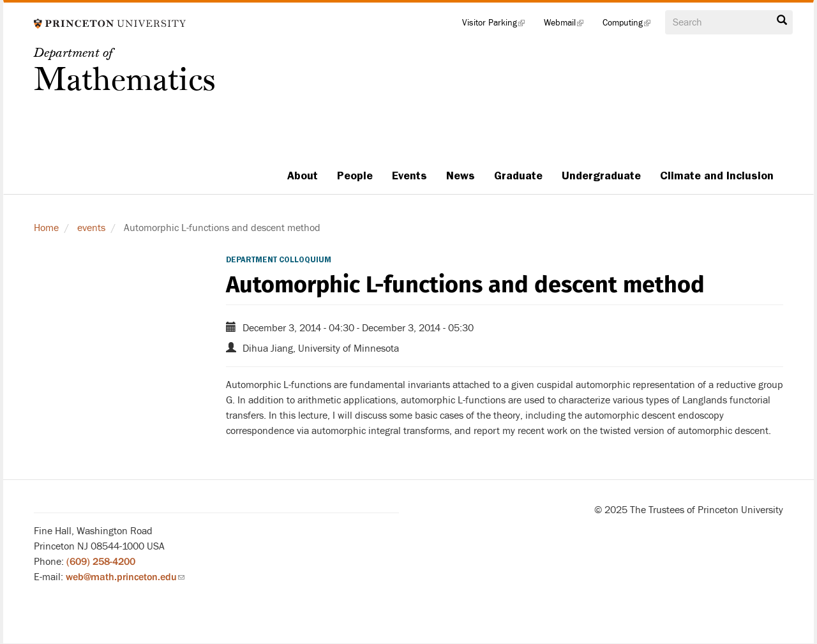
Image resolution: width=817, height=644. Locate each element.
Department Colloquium (279, 260)
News (461, 176)
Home (46, 228)
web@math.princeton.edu (125, 577)
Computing (631, 26)
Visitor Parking (498, 26)
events (91, 228)
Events (409, 176)
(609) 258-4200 (101, 562)
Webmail (568, 26)
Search (782, 20)
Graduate (518, 176)
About (303, 176)
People (355, 176)
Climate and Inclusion (717, 176)
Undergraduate (601, 176)
